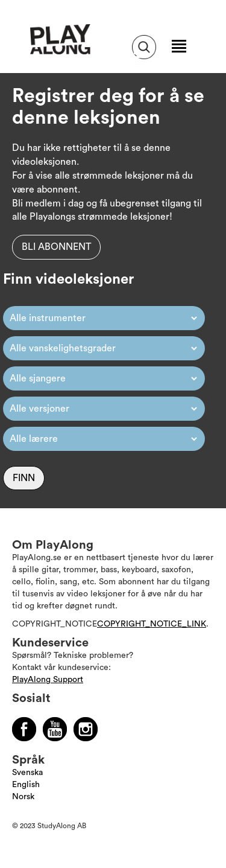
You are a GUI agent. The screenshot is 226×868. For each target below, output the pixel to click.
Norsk (23, 797)
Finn (24, 478)
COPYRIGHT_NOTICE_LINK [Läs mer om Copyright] (152, 624)
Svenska (27, 773)
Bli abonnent (56, 247)
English (26, 785)
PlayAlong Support (48, 680)
